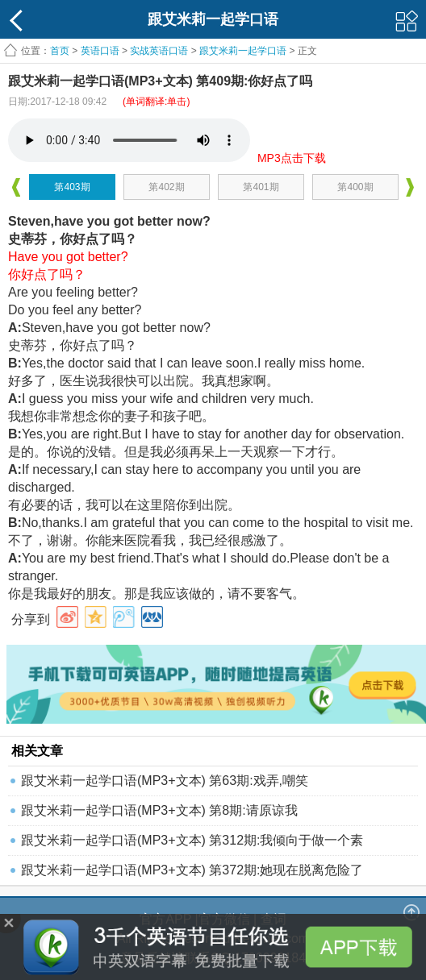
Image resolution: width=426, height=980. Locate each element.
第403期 (72, 187)
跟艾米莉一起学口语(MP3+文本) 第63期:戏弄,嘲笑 (165, 781)
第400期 (355, 187)
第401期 (261, 187)
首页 (60, 51)
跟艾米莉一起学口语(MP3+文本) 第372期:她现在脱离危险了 (192, 870)
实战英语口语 (159, 51)
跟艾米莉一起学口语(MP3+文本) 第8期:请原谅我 (159, 810)
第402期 (166, 187)
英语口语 (100, 51)
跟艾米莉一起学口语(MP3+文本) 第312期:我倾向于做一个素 (192, 840)
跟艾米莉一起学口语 (243, 51)
